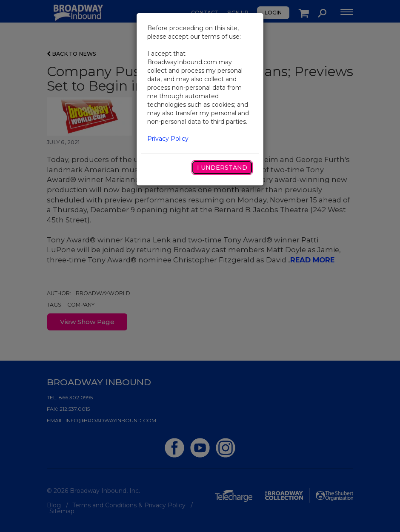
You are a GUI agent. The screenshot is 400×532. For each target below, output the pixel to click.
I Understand (222, 168)
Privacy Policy (168, 139)
